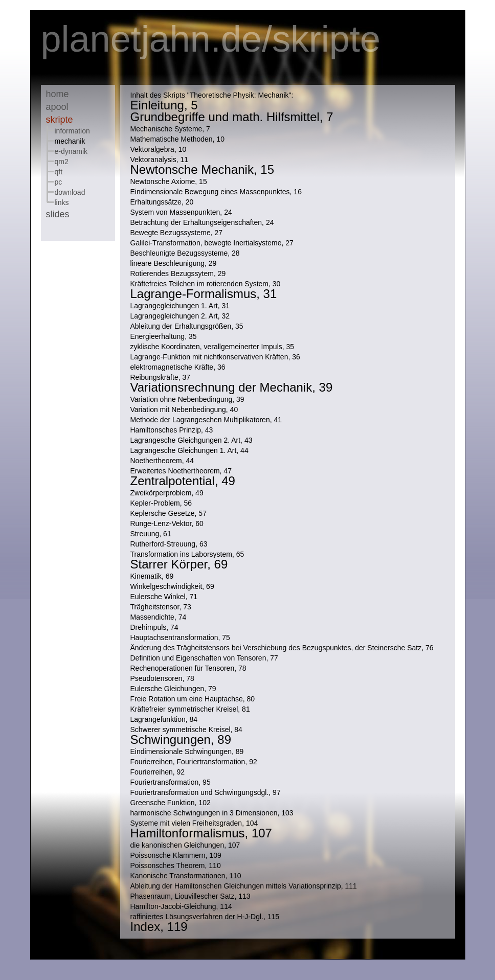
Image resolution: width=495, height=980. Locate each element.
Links (62, 202)
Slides (58, 214)
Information (72, 131)
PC (59, 182)
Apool (57, 107)
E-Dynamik (71, 151)
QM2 (62, 162)
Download (70, 192)
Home (58, 94)
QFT (59, 172)
